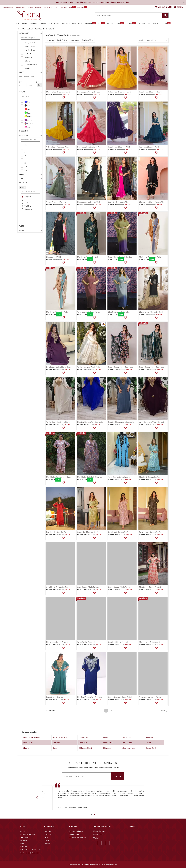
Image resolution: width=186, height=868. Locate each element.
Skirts (55, 748)
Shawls (26, 748)
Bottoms (56, 743)
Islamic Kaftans (30, 46)
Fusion (131, 23)
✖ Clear (22, 187)
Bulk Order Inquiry (66, 7)
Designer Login (74, 834)
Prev (38, 798)
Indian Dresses (128, 743)
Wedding (90, 23)
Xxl (26, 167)
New (17, 23)
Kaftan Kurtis (74, 40)
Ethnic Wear (108, 743)
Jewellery (66, 23)
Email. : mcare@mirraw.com (30, 853)
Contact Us (48, 834)
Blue (27, 102)
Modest (110, 23)
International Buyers (76, 831)
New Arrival (50, 40)
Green (28, 113)
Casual (27, 200)
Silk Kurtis (127, 737)
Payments (24, 840)
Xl (25, 163)
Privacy (47, 844)
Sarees (24, 23)
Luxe (120, 23)
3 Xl (26, 170)
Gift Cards (82, 7)
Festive (27, 203)
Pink (27, 127)
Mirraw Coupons (99, 831)
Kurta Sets (28, 54)
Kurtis (57, 23)
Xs (25, 148)
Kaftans (27, 61)
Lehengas (33, 23)
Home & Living (144, 23)
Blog (46, 837)
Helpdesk (24, 847)
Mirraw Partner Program (77, 837)
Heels (106, 737)
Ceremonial (28, 209)
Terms (47, 840)
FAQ (22, 844)
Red (27, 109)
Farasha (27, 68)
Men (80, 23)
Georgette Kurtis (30, 43)
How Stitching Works (28, 834)
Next (163, 711)
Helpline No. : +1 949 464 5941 (31, 850)
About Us (48, 831)
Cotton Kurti (151, 748)
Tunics (148, 743)
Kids (74, 23)
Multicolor (29, 123)
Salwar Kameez (46, 23)
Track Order (38, 7)
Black (28, 105)
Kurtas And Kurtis (31, 65)
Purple (28, 120)
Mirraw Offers (98, 834)
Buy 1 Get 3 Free (88, 40)
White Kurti (28, 743)
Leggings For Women (32, 737)
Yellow (28, 116)
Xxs (26, 145)
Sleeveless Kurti (129, 748)
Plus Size (156, 23)
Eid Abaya (107, 748)
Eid (102, 23)
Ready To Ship (62, 40)
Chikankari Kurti (86, 748)
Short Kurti (83, 743)
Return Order (48, 7)
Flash (166, 23)
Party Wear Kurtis (60, 737)
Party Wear (28, 197)
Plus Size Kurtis (30, 50)
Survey (56, 7)
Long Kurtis (28, 57)
